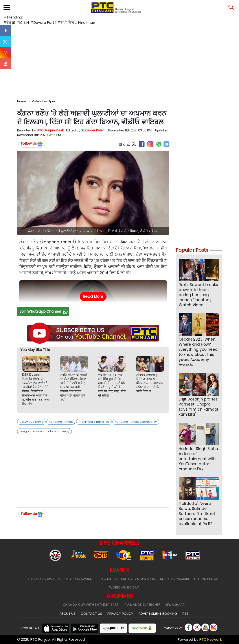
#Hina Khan (85, 23)
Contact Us (91, 614)
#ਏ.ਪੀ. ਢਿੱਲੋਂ (66, 23)
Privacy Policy (120, 614)
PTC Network (211, 639)
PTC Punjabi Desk (51, 130)
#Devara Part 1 (43, 23)
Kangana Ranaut (61, 422)
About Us (67, 614)
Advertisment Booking (158, 614)
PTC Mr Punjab (207, 579)
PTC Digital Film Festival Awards (127, 579)
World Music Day (124, 587)
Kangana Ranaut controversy (136, 422)
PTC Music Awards (45, 579)
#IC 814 (23, 23)
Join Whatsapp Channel (44, 311)
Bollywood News (31, 422)
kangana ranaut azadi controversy (44, 431)
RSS (185, 614)
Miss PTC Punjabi (175, 579)
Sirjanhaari (175, 604)
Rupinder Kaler (93, 130)
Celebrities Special (46, 101)
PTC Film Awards (80, 579)
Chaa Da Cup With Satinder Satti (91, 604)
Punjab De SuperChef (142, 604)
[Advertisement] (119, 61)
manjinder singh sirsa (94, 422)
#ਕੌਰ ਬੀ (9, 23)
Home (22, 101)
